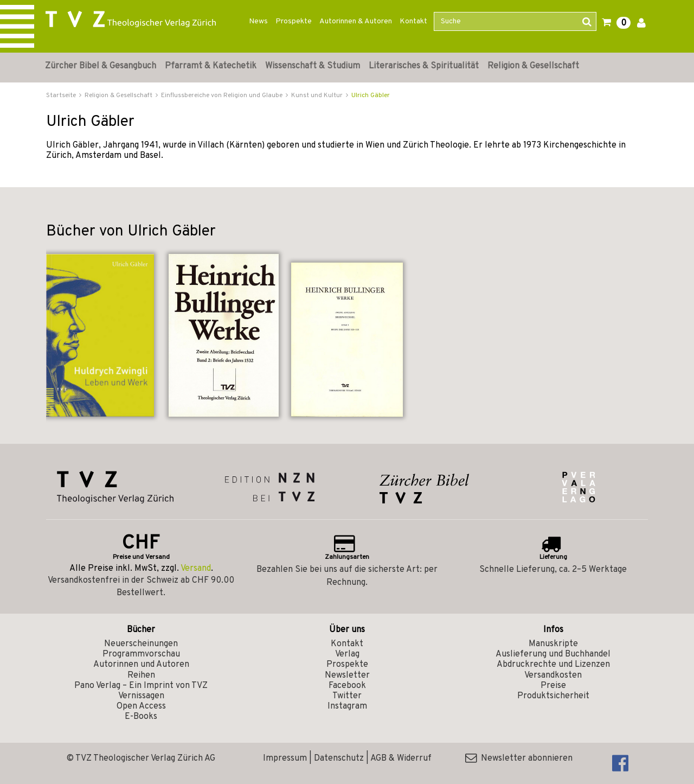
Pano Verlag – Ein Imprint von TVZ (141, 686)
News (258, 21)
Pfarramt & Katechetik (211, 66)
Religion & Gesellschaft (533, 66)
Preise (553, 686)
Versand (196, 569)
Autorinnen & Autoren (356, 21)
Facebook (347, 686)
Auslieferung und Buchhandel (553, 654)
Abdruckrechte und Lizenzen (553, 665)
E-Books (141, 717)
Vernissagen (141, 696)
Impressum (285, 758)
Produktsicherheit (553, 696)
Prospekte (294, 21)
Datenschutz (339, 758)
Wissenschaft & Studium (313, 66)
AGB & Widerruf (401, 758)
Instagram (347, 706)
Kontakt (413, 21)
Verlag (347, 654)
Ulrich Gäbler (371, 95)
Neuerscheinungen (141, 644)
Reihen (141, 675)
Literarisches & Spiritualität (424, 66)
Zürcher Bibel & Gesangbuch (101, 66)
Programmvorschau (141, 654)
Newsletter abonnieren (519, 758)
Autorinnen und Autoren (141, 665)
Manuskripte (553, 644)
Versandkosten (553, 675)
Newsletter (347, 675)
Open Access (141, 706)
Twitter (347, 696)
